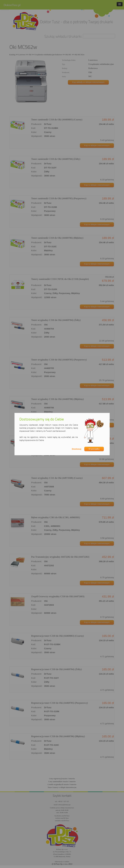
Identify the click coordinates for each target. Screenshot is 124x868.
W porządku (94, 449)
